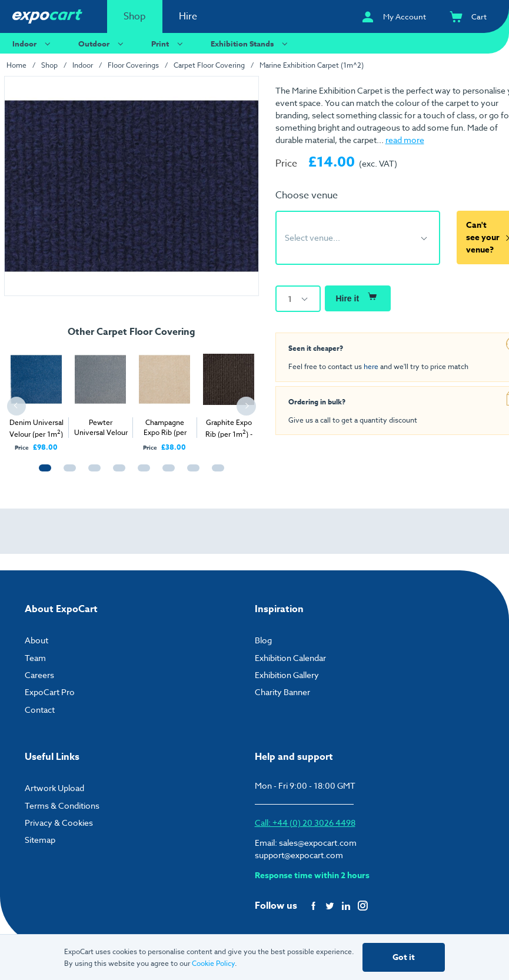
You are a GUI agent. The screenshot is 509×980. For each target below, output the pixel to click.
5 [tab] (141, 473)
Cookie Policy (213, 963)
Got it (404, 957)
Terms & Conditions (62, 805)
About (36, 640)
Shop (135, 16)
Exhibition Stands (251, 43)
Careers (39, 675)
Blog (263, 640)
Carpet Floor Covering (209, 65)
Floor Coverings (133, 65)
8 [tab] (215, 473)
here (371, 366)
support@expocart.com (299, 855)
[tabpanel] (36, 398)
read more (405, 140)
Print (169, 43)
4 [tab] (117, 473)
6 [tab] (166, 473)
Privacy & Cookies (59, 823)
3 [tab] (92, 473)
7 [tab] (191, 473)
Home (16, 65)
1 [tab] (42, 473)
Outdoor (102, 43)
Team (35, 658)
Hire (188, 16)
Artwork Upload (54, 788)
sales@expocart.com (318, 843)
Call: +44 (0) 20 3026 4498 (305, 823)
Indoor (33, 43)
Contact (40, 710)
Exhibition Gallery (287, 675)
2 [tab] (67, 473)
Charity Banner (282, 692)
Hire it (357, 296)
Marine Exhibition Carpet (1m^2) (312, 65)
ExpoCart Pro (50, 692)
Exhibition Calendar (290, 658)
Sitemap (40, 840)
